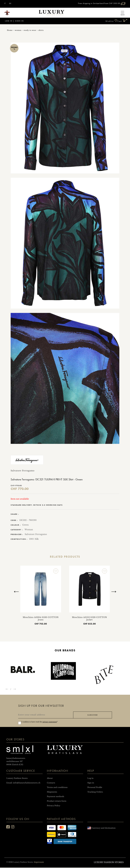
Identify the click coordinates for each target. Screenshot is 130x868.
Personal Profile (95, 788)
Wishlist (111, 21)
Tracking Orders (95, 792)
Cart (122, 20)
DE (10, 3)
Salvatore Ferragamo (36, 534)
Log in (8, 21)
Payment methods (55, 797)
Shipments (52, 792)
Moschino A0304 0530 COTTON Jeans (41, 618)
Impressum (39, 863)
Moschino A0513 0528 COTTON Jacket (90, 618)
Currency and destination (101, 828)
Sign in (19, 21)
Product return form (57, 801)
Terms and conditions (57, 788)
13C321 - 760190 (28, 520)
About (50, 779)
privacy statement (50, 722)
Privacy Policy (54, 806)
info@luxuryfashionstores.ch (27, 783)
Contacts (51, 783)
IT (5, 3)
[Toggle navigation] (122, 13)
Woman (29, 530)
